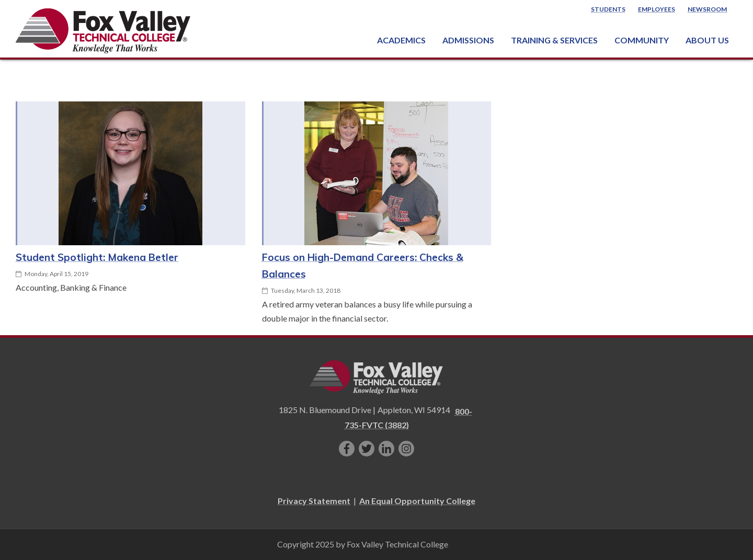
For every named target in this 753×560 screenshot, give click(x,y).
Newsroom (707, 9)
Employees (657, 9)
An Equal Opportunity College (417, 501)
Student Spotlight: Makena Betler (97, 257)
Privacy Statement (314, 501)
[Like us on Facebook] (347, 449)
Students (608, 9)
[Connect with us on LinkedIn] (386, 449)
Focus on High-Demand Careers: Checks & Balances (363, 266)
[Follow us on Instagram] (406, 449)
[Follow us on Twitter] (367, 449)
